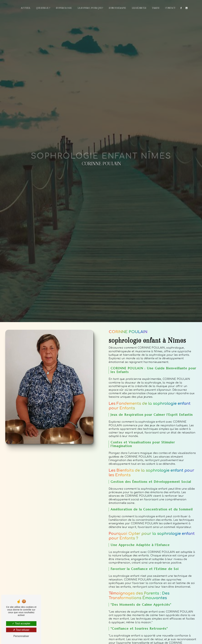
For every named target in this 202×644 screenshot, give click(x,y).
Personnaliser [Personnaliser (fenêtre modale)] (21, 636)
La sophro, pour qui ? (90, 8)
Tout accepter (21, 623)
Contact (170, 8)
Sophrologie (64, 8)
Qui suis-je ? (43, 8)
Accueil (26, 8)
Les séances (139, 8)
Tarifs (156, 8)
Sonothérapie (117, 8)
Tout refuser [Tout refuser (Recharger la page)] (21, 630)
